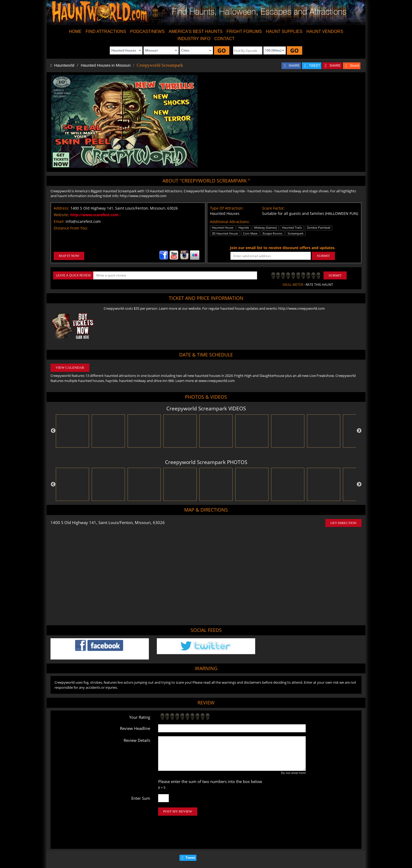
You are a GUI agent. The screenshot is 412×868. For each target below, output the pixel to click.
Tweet (190, 835)
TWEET (314, 66)
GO (222, 50)
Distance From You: (71, 228)
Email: (59, 221)
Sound (354, 66)
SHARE (294, 66)
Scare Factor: (274, 208)
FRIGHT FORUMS (244, 31)
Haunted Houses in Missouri (106, 65)
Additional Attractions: (230, 222)
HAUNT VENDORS (325, 31)
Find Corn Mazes (229, 848)
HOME (75, 31)
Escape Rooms (292, 848)
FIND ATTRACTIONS (106, 31)
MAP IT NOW (69, 256)
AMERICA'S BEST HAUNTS (196, 31)
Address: (62, 208)
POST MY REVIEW (178, 811)
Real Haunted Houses (261, 848)
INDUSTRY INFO (194, 39)
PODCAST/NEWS (148, 31)
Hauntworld (62, 65)
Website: (61, 215)
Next (359, 431)
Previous (53, 431)
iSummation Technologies (288, 866)
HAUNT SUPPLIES (284, 31)
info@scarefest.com (83, 221)
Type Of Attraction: (227, 208)
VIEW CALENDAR (70, 367)
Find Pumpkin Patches (197, 848)
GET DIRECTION (343, 523)
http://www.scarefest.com (96, 215)
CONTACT (224, 39)
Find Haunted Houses (124, 848)
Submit (335, 275)
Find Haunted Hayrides (161, 848)
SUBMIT (323, 256)
